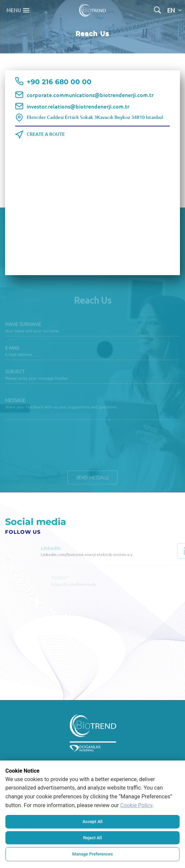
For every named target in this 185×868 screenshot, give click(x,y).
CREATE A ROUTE (46, 134)
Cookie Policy (136, 805)
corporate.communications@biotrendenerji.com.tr (90, 95)
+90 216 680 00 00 (59, 82)
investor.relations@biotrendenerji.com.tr (78, 106)
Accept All (92, 822)
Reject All (93, 838)
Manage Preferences (92, 854)
